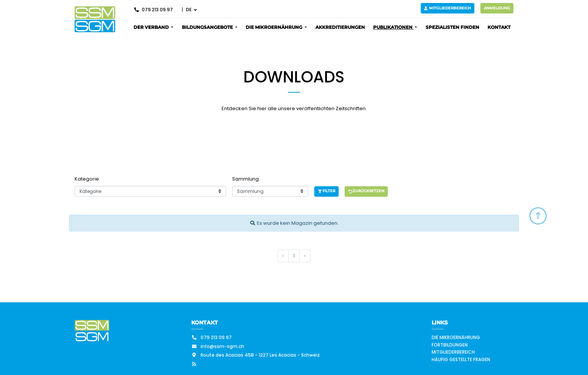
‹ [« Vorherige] (283, 256)
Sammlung (245, 179)
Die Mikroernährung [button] (274, 27)
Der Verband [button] (152, 27)
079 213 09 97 (153, 10)
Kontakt (499, 27)
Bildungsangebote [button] (208, 27)
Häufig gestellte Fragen (461, 359)
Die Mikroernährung (456, 337)
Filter (326, 191)
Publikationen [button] (393, 27)
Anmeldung (497, 8)
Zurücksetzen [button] (366, 191)
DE (189, 10)
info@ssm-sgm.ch (218, 346)
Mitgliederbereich (448, 8)
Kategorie (87, 179)
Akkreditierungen (340, 27)
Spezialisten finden (452, 27)
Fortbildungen (450, 345)
